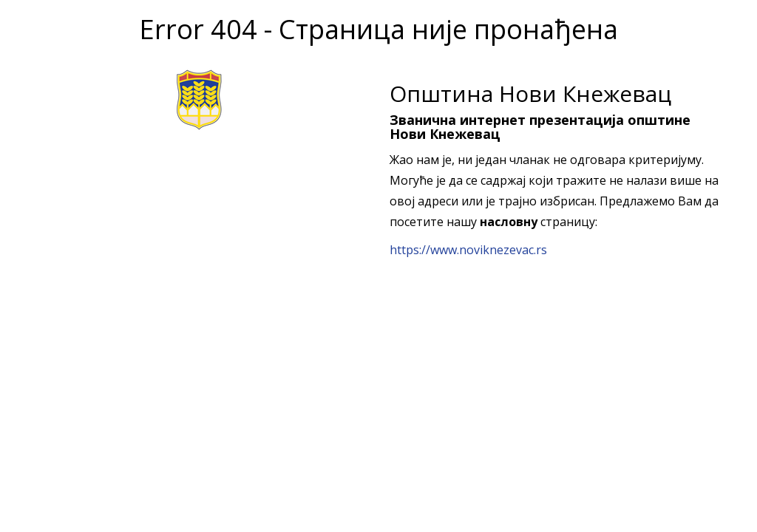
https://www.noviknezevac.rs (468, 250)
